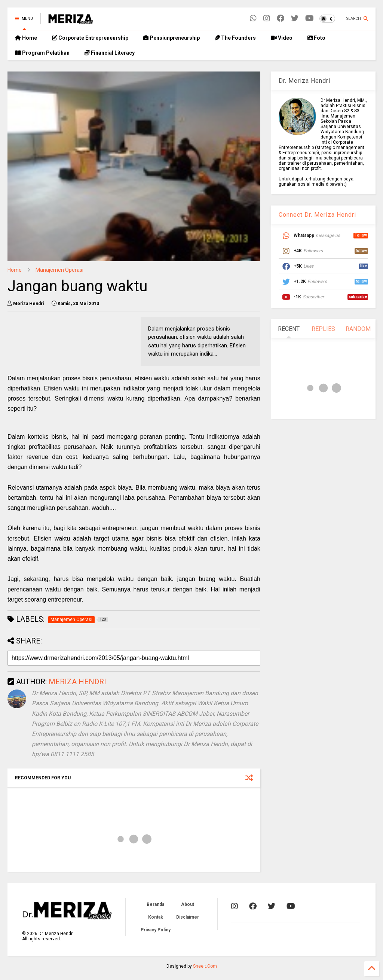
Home (26, 38)
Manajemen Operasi (59, 270)
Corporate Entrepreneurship (90, 38)
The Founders (235, 38)
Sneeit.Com (205, 966)
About (188, 904)
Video (282, 38)
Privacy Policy (156, 930)
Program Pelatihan (42, 53)
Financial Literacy (110, 53)
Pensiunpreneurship (171, 38)
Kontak (156, 917)
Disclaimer (188, 917)
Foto (316, 38)
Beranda (155, 904)
